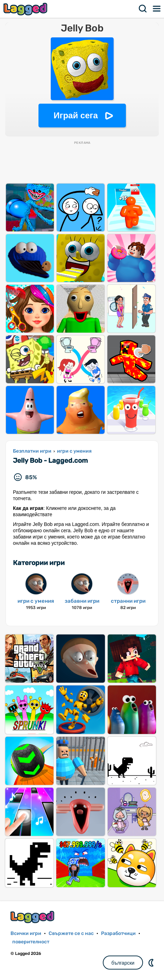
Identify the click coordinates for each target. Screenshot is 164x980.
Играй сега (76, 115)
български (123, 963)
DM (152, 963)
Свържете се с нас (71, 933)
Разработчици (118, 933)
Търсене (143, 9)
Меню (157, 9)
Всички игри (26, 933)
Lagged (26, 9)
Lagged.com (33, 917)
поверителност (31, 942)
